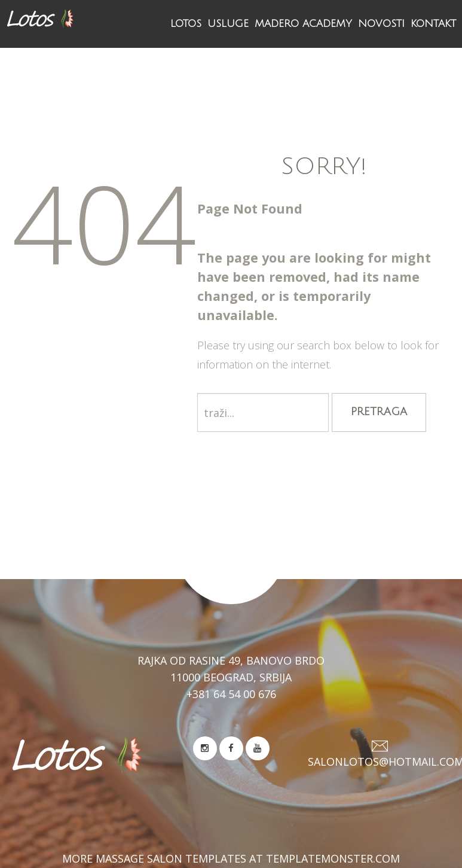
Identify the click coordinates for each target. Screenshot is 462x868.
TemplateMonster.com (333, 858)
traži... (198, 393)
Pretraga (379, 412)
